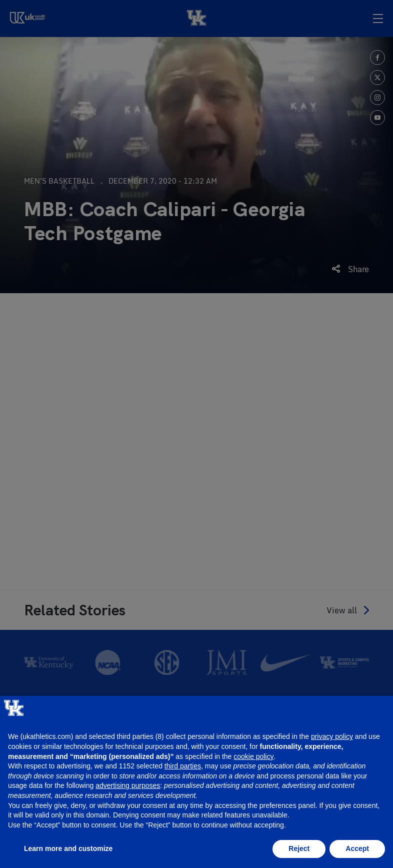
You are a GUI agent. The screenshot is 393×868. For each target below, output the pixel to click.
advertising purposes (128, 785)
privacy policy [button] (332, 736)
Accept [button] (357, 848)
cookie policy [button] (253, 756)
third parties (183, 766)
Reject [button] (299, 848)
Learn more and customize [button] (68, 848)
